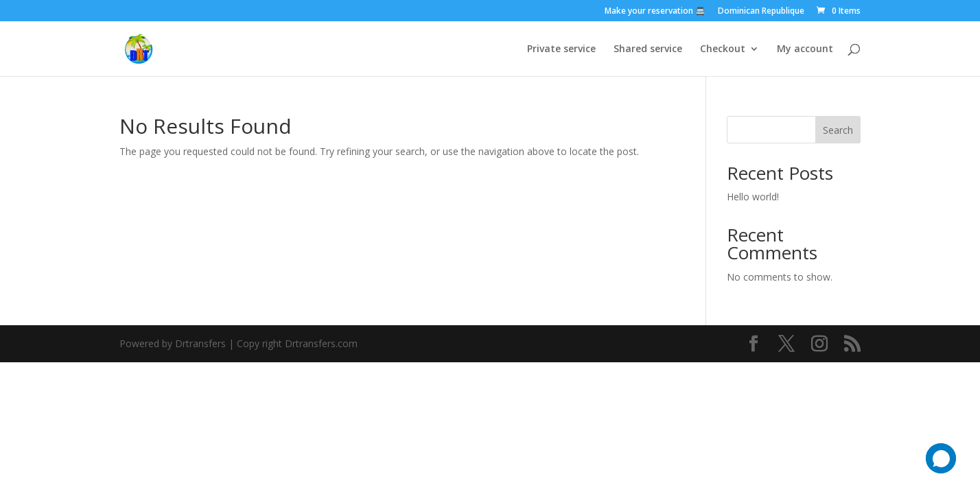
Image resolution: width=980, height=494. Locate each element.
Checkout (723, 49)
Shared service (648, 49)
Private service (561, 49)
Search (838, 130)
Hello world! (753, 197)
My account (805, 49)
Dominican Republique (761, 12)
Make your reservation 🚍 (655, 12)
